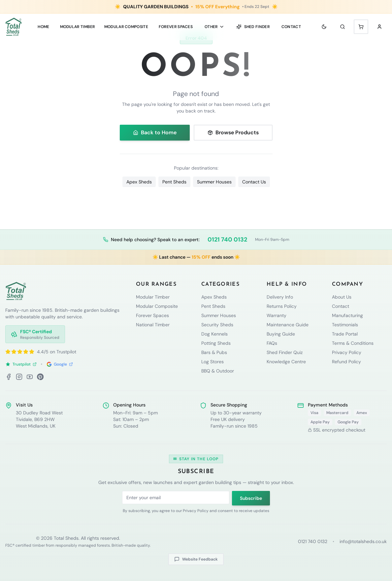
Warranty (277, 315)
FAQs (272, 343)
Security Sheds (217, 325)
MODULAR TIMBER (78, 27)
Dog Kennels (214, 334)
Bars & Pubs (214, 352)
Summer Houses (214, 182)
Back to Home (155, 132)
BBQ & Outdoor (218, 371)
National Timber (153, 325)
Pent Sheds (174, 182)
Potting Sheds (216, 343)
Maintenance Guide (288, 325)
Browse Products (233, 132)
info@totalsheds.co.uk (363, 541)
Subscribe (251, 498)
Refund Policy (346, 362)
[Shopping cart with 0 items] (361, 27)
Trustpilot (21, 364)
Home (43, 27)
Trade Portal (345, 334)
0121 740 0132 (227, 240)
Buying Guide (281, 334)
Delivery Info (280, 297)
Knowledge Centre (286, 362)
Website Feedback (196, 559)
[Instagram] (19, 377)
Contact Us (254, 182)
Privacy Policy (347, 352)
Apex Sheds (139, 182)
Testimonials (345, 325)
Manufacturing (347, 315)
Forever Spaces (176, 27)
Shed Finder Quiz (285, 352)
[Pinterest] (40, 377)
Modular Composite (157, 306)
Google (60, 364)
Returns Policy (282, 306)
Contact (291, 27)
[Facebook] (9, 377)
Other (214, 27)
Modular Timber (153, 297)
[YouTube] (30, 377)
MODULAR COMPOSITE (126, 27)
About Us (342, 297)
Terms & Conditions (353, 343)
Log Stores (212, 362)
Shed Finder (253, 27)
